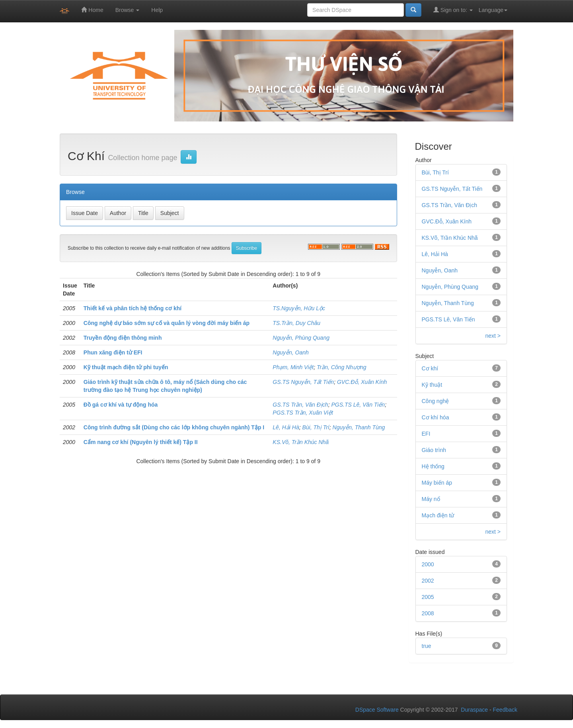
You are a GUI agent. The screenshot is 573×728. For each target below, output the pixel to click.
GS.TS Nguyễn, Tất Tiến (303, 382)
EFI (426, 434)
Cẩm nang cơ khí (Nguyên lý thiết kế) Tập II (141, 442)
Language (493, 10)
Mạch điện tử (438, 515)
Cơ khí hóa (436, 417)
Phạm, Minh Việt (293, 367)
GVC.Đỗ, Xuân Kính (362, 382)
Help (157, 10)
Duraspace (474, 710)
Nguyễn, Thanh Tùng (359, 427)
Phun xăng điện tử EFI (113, 352)
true (427, 646)
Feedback (505, 710)
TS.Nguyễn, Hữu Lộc (299, 308)
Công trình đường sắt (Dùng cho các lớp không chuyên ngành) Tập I (174, 427)
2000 (428, 564)
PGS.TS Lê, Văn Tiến (358, 405)
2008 (428, 613)
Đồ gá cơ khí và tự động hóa (121, 405)
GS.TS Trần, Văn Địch (300, 405)
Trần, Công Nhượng (342, 367)
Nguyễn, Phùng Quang (301, 338)
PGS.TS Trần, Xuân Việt (303, 413)
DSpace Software (377, 710)
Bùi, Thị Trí (316, 427)
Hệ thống (433, 466)
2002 (428, 581)
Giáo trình (434, 450)
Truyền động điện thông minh (123, 338)
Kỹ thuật (432, 385)
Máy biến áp (437, 483)
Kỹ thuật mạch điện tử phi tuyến (126, 367)
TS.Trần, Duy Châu (296, 323)
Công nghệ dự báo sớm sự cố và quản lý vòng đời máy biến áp (167, 323)
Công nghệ (436, 401)
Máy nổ (431, 499)
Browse (128, 10)
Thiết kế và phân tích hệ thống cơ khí (133, 308)
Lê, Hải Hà (286, 427)
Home (92, 10)
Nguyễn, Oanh (291, 352)
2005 (428, 597)
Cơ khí (430, 368)
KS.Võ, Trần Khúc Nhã (301, 442)
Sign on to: (453, 10)
